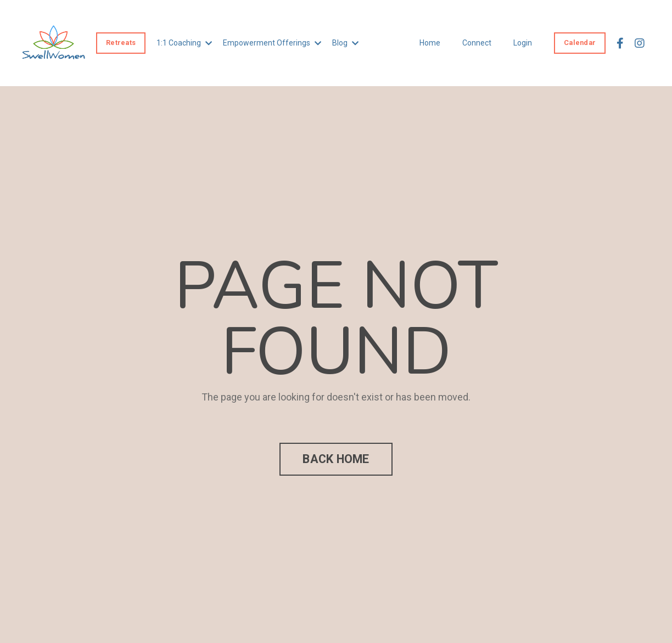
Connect (477, 43)
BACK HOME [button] (336, 459)
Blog (345, 43)
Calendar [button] (580, 43)
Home (430, 43)
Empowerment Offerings (272, 43)
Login (523, 43)
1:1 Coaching (184, 43)
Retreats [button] (121, 43)
